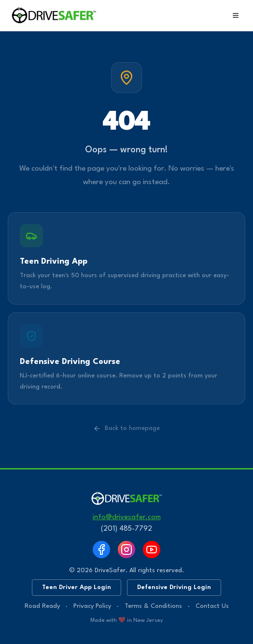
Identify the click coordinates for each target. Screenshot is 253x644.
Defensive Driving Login (174, 587)
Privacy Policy (92, 606)
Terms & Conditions (153, 606)
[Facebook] (101, 550)
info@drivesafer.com (127, 517)
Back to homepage (126, 429)
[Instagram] (126, 550)
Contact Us (212, 606)
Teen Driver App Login (77, 587)
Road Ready (42, 606)
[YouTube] (152, 550)
